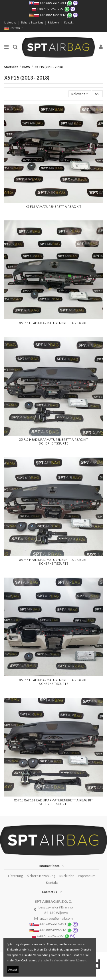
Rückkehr (54, 22)
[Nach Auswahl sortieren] (80, 94)
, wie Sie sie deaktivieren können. (65, 960)
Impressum (87, 876)
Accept (13, 969)
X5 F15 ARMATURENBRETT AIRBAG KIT (53, 207)
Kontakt (69, 22)
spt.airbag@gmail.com (56, 918)
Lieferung (11, 22)
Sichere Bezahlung (32, 22)
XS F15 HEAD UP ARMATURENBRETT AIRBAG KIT (54, 323)
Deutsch (14, 28)
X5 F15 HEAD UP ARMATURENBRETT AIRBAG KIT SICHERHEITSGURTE (54, 441)
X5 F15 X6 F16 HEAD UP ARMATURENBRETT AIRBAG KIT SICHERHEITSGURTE (53, 802)
